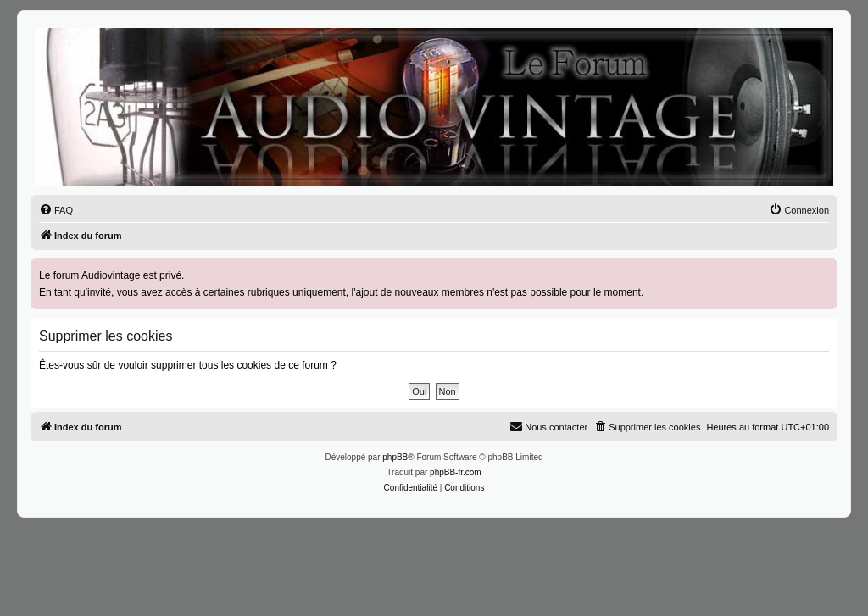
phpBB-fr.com (456, 472)
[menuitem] (56, 210)
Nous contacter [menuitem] (548, 426)
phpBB (395, 457)
